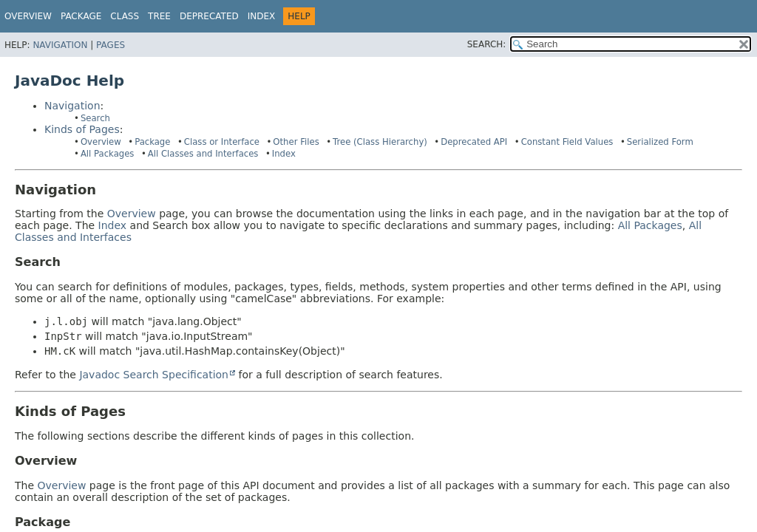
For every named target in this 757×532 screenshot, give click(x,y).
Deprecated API (474, 142)
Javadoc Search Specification (154, 375)
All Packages (108, 154)
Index (262, 16)
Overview (28, 16)
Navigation (60, 45)
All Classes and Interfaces (203, 154)
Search (95, 118)
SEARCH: (487, 44)
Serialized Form (660, 142)
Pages (111, 45)
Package (152, 142)
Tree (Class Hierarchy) (380, 142)
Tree (159, 16)
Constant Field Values (567, 142)
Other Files (296, 142)
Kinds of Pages (82, 129)
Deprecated (209, 16)
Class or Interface (222, 142)
